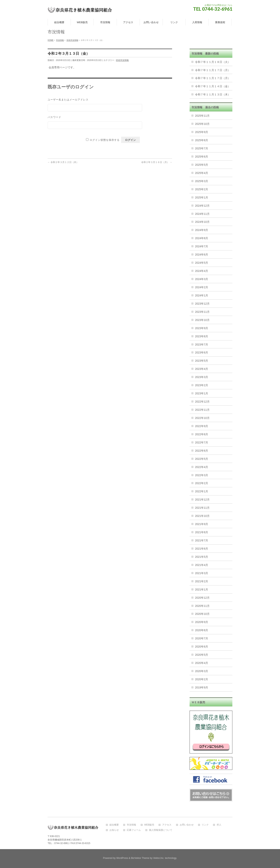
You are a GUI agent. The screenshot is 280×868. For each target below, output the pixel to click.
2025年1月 (202, 197)
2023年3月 (202, 377)
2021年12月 (202, 500)
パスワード (54, 117)
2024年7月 (202, 246)
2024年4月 (202, 271)
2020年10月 (202, 614)
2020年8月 (202, 630)
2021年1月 (202, 590)
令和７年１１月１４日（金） (213, 86)
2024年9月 (202, 230)
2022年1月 (202, 491)
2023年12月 (202, 304)
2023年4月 (202, 369)
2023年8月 (202, 336)
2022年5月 (202, 459)
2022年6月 (202, 451)
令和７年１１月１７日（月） (213, 70)
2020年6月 (202, 647)
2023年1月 (202, 393)
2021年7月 (202, 540)
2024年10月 (202, 222)
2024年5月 (202, 263)
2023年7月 (202, 345)
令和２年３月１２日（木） (63, 162)
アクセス (167, 825)
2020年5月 (202, 655)
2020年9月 (202, 622)
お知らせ (114, 830)
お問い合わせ (187, 825)
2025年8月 (202, 140)
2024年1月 (202, 295)
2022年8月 (202, 434)
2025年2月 (202, 189)
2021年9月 (202, 524)
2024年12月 (202, 206)
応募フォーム (134, 830)
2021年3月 (202, 573)
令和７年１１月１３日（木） (213, 94)
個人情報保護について (161, 830)
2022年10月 (202, 418)
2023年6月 (202, 352)
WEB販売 (149, 825)
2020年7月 (202, 638)
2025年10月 (202, 124)
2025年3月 (202, 181)
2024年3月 (202, 279)
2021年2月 (202, 581)
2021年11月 (202, 508)
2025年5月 (202, 165)
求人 (219, 825)
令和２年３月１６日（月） (157, 162)
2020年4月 (202, 663)
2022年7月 (202, 442)
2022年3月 (202, 475)
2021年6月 (202, 549)
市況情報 (131, 825)
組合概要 (114, 825)
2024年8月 (202, 238)
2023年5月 (202, 361)
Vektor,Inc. (159, 858)
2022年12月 (202, 402)
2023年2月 (202, 385)
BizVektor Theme (140, 858)
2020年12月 (202, 598)
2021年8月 (202, 532)
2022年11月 (202, 410)
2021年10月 (202, 516)
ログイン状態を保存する (105, 140)
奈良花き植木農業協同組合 (136, 854)
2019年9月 (202, 687)
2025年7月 (202, 148)
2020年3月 (202, 671)
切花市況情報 (122, 60)
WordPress (122, 858)
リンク (205, 825)
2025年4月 (202, 173)
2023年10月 (202, 320)
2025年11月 (202, 116)
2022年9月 (202, 426)
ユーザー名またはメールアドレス (68, 100)
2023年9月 (202, 328)
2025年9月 (202, 132)
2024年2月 (202, 287)
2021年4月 (202, 565)
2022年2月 (202, 483)
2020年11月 (202, 606)
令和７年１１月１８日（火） (213, 62)
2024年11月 (202, 214)
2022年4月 (202, 467)
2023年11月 (202, 312)
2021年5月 (202, 557)
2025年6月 (202, 157)
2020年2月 (202, 679)
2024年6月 (202, 255)
